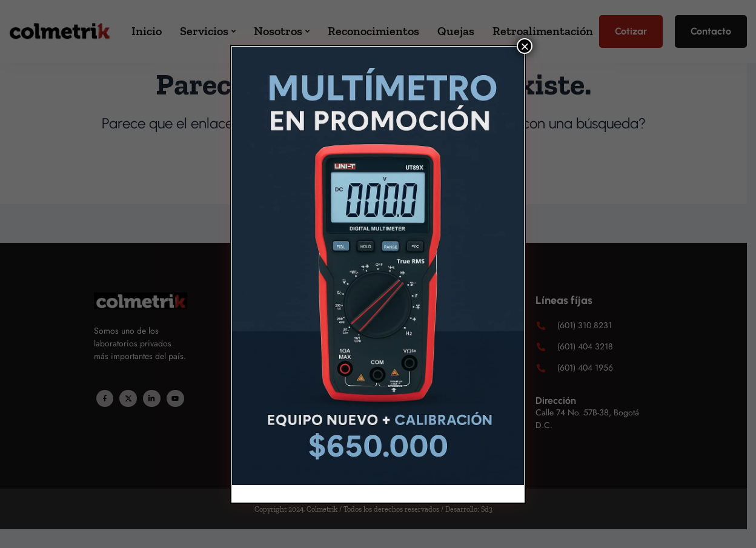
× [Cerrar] (525, 46)
